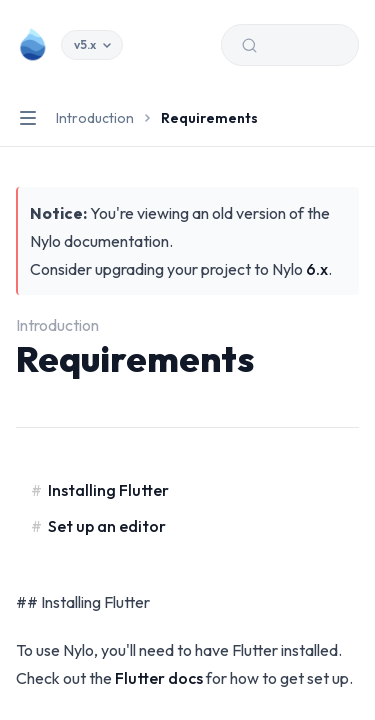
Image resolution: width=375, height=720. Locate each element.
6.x (317, 269)
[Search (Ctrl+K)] (290, 45)
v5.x (92, 44)
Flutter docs (159, 678)
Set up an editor (107, 526)
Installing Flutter (108, 490)
